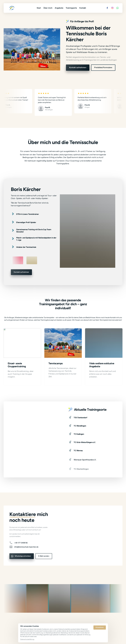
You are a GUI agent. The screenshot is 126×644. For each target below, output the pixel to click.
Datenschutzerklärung (27, 639)
